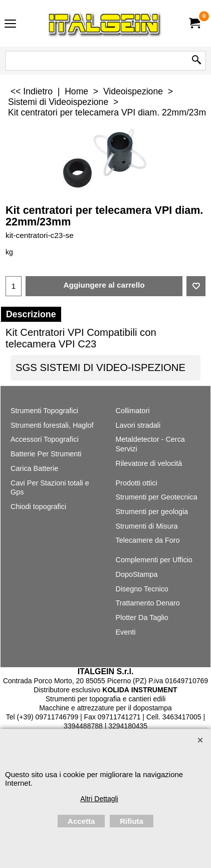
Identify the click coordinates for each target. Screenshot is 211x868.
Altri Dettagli (99, 799)
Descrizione (31, 314)
